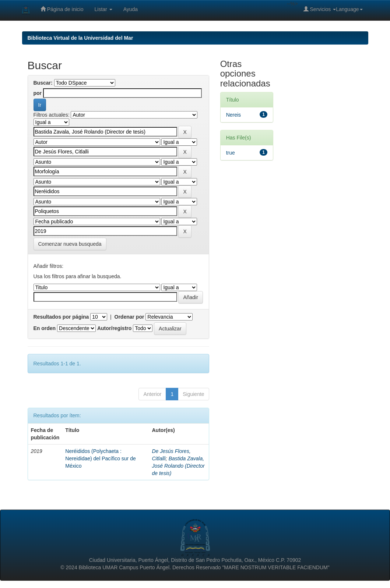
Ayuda (131, 9)
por (38, 93)
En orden (45, 328)
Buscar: (43, 83)
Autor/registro (114, 328)
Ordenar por (129, 317)
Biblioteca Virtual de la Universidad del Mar (80, 38)
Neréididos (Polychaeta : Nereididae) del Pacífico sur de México (100, 458)
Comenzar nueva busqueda (70, 244)
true (231, 153)
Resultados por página (61, 317)
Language (349, 9)
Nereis (233, 115)
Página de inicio (62, 9)
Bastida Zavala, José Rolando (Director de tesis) (178, 466)
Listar (103, 9)
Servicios (320, 9)
